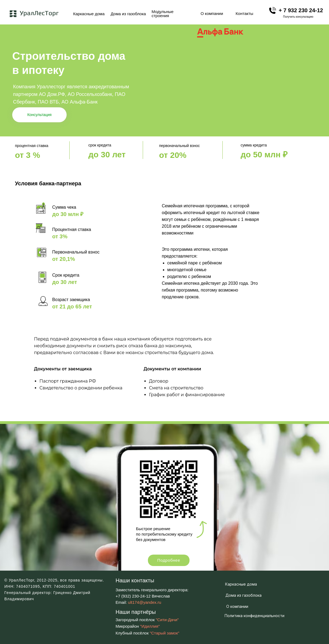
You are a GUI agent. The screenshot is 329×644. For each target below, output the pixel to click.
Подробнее (169, 560)
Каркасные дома (89, 14)
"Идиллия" (150, 626)
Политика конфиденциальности (254, 616)
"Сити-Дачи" (167, 620)
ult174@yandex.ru (145, 602)
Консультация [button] (39, 115)
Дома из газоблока (128, 14)
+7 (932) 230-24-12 (133, 596)
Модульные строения (163, 14)
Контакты (245, 13)
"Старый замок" (165, 633)
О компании (212, 13)
